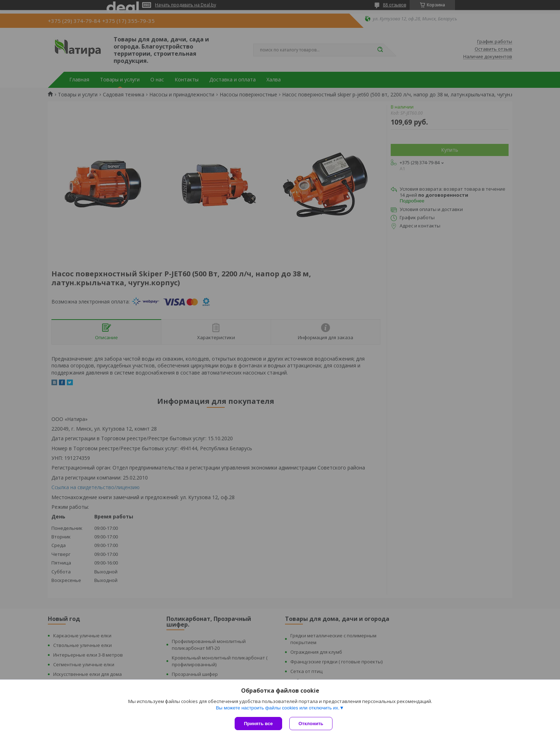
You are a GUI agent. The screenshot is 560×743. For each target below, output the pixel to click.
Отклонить (311, 724)
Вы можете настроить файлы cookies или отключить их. (277, 708)
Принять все (258, 724)
